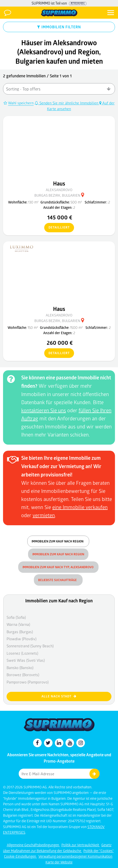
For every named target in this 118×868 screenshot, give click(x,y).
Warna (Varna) (18, 624)
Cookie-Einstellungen (20, 856)
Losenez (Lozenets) (22, 653)
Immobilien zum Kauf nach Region (58, 541)
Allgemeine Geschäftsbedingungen (33, 845)
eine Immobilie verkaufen (80, 507)
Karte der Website (59, 862)
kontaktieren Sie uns (44, 410)
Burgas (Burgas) (20, 632)
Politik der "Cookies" (99, 851)
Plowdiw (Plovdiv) (21, 639)
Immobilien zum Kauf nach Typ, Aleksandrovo (58, 567)
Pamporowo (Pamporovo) (28, 682)
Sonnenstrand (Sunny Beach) (30, 646)
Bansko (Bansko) (20, 668)
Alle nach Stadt (59, 696)
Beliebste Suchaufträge (58, 580)
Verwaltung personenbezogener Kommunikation (75, 856)
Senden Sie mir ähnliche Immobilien (67, 103)
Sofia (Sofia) (16, 617)
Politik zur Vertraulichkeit (81, 845)
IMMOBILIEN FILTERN (59, 27)
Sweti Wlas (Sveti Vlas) (26, 660)
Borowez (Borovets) (23, 675)
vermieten (44, 515)
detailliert (57, 228)
